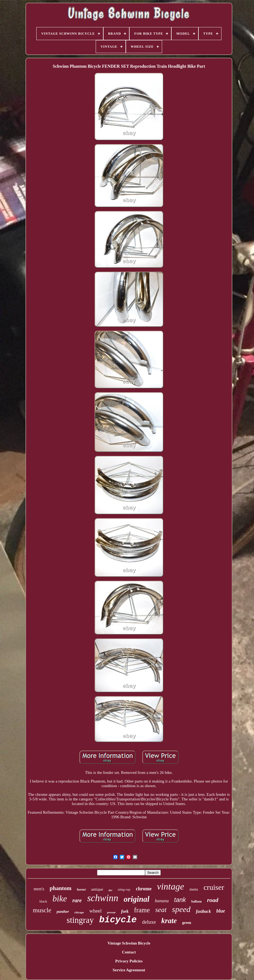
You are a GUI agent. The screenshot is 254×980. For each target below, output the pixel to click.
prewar (111, 912)
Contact (129, 952)
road (213, 900)
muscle (42, 910)
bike (60, 898)
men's (39, 889)
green (187, 923)
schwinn (103, 898)
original (136, 899)
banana (162, 901)
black (43, 901)
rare (77, 900)
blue (221, 911)
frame (142, 910)
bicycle (118, 920)
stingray (80, 920)
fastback (203, 911)
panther (63, 912)
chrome (144, 889)
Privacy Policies (129, 961)
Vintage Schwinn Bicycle (129, 943)
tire (110, 890)
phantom (61, 888)
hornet (81, 890)
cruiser (214, 887)
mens (194, 889)
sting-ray (124, 889)
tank (180, 900)
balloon (197, 901)
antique (97, 889)
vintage (171, 886)
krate (169, 921)
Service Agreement (129, 970)
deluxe (149, 922)
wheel (96, 911)
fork (125, 911)
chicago (79, 912)
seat (161, 910)
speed (181, 909)
